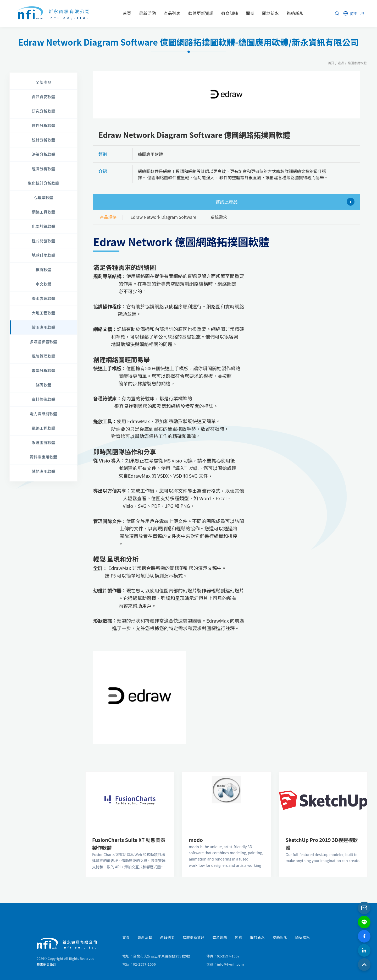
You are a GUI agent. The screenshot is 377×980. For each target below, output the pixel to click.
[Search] (337, 13)
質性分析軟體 (43, 125)
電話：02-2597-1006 (139, 964)
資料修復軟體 (43, 399)
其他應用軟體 (43, 471)
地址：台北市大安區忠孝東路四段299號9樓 (157, 956)
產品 (341, 63)
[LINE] (364, 922)
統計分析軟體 (43, 140)
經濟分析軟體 (43, 169)
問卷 (239, 937)
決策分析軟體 (43, 154)
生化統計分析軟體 (43, 183)
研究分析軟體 (43, 111)
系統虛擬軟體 (43, 442)
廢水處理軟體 (43, 298)
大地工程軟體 (43, 313)
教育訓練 (220, 937)
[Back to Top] (364, 965)
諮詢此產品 (285, 202)
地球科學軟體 (43, 255)
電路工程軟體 (43, 428)
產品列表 (168, 937)
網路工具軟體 (43, 212)
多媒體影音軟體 (43, 342)
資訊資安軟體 (43, 97)
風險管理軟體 (43, 356)
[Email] (364, 908)
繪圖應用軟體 (357, 63)
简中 (354, 13)
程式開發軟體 (43, 241)
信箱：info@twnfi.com (225, 964)
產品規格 (108, 217)
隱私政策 (303, 937)
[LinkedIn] (364, 950)
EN (362, 13)
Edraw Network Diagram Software (163, 217)
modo (196, 840)
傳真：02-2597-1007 (223, 956)
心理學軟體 (43, 197)
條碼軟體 (43, 385)
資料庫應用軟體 (43, 457)
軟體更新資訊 (194, 937)
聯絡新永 (280, 937)
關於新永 (258, 937)
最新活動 (145, 937)
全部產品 (43, 82)
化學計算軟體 (43, 226)
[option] (227, 95)
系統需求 (219, 217)
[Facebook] (364, 936)
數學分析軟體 (43, 370)
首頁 (331, 63)
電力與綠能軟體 (43, 414)
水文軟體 (43, 284)
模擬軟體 (43, 269)
